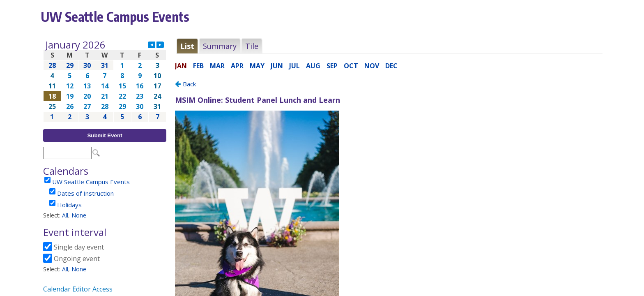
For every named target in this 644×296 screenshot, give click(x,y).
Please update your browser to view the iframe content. (105, 81)
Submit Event (105, 135)
